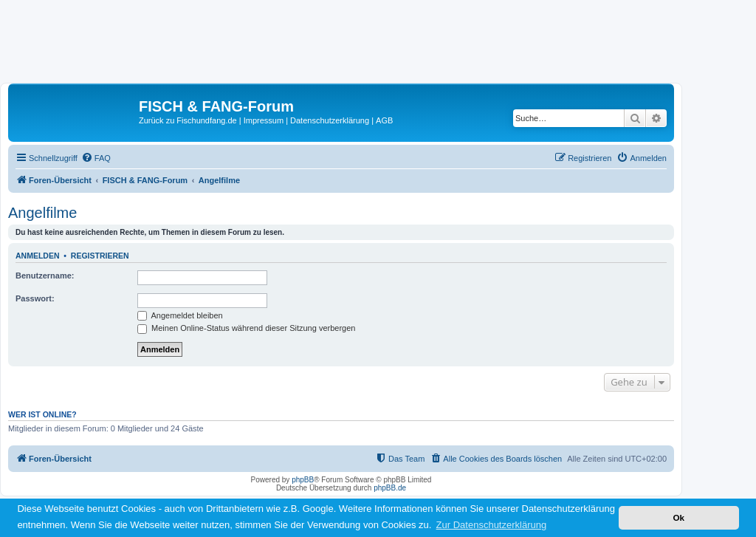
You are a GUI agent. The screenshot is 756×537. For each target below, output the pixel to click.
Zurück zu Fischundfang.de (188, 120)
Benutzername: (45, 276)
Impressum (264, 120)
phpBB (303, 480)
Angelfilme (42, 213)
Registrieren (100, 256)
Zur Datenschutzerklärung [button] (492, 525)
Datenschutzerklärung (330, 120)
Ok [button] (678, 517)
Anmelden (38, 256)
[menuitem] (96, 158)
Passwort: (35, 298)
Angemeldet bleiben (180, 315)
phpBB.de (390, 488)
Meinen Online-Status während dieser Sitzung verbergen (246, 328)
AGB (384, 120)
